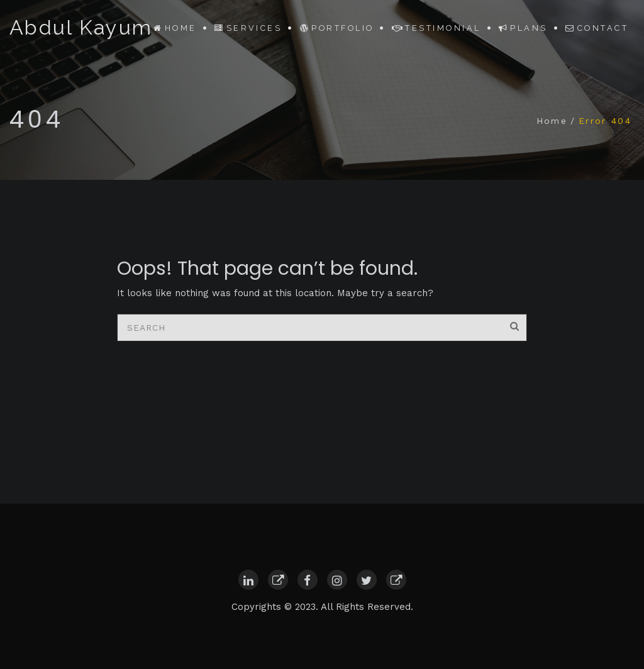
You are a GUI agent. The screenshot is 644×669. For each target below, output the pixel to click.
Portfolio (337, 28)
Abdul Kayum (81, 28)
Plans (523, 28)
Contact (597, 28)
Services (248, 28)
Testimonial (436, 28)
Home (175, 28)
